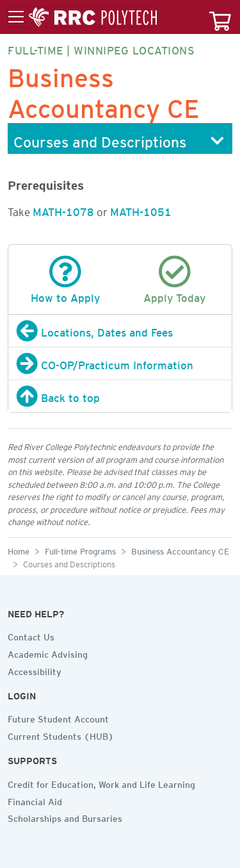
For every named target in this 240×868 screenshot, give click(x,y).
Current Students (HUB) (61, 735)
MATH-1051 (141, 210)
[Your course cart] (220, 17)
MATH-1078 (63, 210)
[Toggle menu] (83, 17)
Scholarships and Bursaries (65, 817)
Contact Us (31, 635)
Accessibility (35, 670)
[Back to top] (120, 396)
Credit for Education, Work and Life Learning (101, 783)
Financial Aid (35, 800)
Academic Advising (48, 653)
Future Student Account (58, 717)
